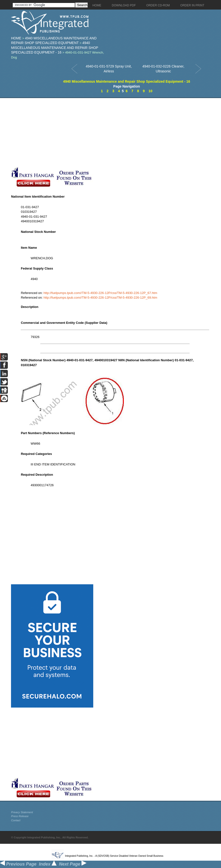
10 (151, 91)
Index (48, 864)
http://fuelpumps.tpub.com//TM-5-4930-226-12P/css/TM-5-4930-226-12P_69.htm (100, 298)
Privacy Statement (22, 812)
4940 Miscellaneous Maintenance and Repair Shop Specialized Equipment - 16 (55, 48)
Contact (16, 820)
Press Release (20, 816)
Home (16, 38)
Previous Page (18, 864)
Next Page (73, 864)
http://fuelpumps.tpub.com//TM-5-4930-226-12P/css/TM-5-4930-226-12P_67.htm (100, 293)
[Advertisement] (115, 132)
